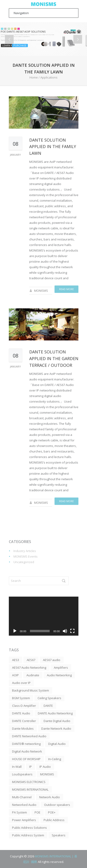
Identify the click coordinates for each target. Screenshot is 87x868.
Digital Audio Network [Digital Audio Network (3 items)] (27, 751)
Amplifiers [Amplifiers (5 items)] (61, 668)
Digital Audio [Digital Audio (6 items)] (57, 744)
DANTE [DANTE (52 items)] (48, 706)
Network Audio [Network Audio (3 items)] (50, 797)
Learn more (10, 46)
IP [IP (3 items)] (31, 767)
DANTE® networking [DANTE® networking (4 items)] (26, 744)
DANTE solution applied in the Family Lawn (53, 147)
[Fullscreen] (72, 631)
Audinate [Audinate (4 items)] (33, 675)
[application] (44, 616)
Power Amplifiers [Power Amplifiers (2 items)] (24, 820)
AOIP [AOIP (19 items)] (15, 675)
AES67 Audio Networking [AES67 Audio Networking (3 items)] (29, 668)
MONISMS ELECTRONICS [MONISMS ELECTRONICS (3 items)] (29, 782)
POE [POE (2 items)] (37, 812)
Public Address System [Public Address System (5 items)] (28, 835)
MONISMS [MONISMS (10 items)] (47, 774)
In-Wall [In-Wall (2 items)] (17, 767)
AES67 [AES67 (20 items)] (31, 660)
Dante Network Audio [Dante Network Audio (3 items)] (56, 728)
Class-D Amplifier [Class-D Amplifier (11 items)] (24, 706)
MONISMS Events (26, 556)
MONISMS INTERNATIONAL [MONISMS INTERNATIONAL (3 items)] (30, 789)
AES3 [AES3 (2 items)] (16, 660)
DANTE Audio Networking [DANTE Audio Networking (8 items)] (55, 713)
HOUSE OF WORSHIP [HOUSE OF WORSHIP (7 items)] (26, 759)
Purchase (20, 46)
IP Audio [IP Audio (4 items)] (45, 767)
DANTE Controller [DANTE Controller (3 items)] (24, 721)
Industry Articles (25, 551)
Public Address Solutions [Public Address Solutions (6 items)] (29, 828)
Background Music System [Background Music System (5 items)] (31, 690)
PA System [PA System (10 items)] (19, 812)
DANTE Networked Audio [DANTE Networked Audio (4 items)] (29, 736)
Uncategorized (24, 562)
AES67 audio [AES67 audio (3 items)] (52, 660)
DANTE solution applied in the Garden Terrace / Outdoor (54, 358)
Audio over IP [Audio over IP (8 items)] (21, 683)
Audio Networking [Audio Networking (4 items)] (59, 675)
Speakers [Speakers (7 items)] (59, 835)
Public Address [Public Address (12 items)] (54, 820)
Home (34, 77)
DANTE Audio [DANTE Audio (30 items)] (21, 713)
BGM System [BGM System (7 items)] (21, 698)
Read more (66, 289)
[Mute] (65, 631)
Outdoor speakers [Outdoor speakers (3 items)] (57, 805)
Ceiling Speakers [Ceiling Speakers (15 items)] (49, 698)
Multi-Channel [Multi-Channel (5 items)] (22, 797)
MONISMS (41, 291)
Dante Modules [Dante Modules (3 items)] (23, 728)
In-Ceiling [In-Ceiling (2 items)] (55, 759)
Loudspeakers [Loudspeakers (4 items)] (22, 774)
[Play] (15, 631)
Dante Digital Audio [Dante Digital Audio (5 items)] (57, 721)
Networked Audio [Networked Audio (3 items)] (24, 805)
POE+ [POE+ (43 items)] (52, 812)
